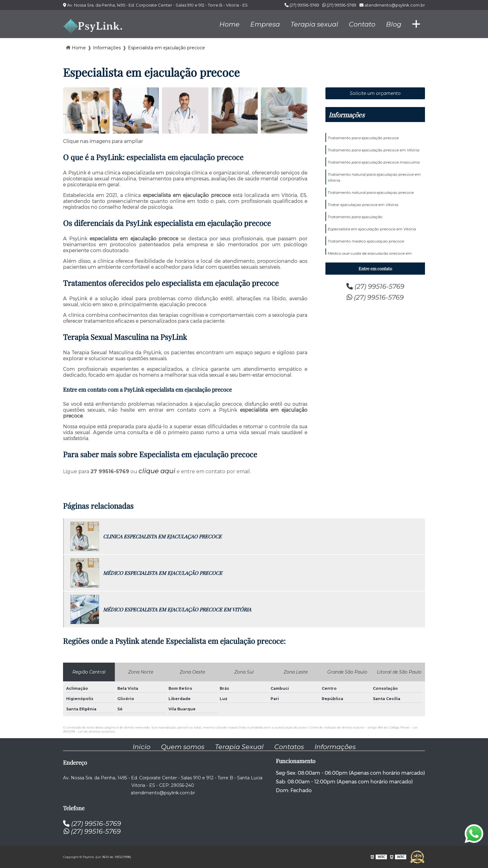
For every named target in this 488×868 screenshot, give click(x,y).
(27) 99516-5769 (302, 5)
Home (229, 24)
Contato (362, 24)
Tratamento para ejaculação (355, 217)
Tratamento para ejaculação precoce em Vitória (373, 150)
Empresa (265, 24)
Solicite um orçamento (375, 93)
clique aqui (157, 471)
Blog (394, 24)
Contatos (289, 747)
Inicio (142, 747)
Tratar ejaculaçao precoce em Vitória (363, 205)
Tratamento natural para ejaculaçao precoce (371, 192)
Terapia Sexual (239, 747)
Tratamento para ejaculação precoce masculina (374, 162)
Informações (346, 115)
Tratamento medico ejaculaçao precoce (366, 241)
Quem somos (183, 747)
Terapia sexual (314, 24)
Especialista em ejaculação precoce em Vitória (372, 229)
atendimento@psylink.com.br (392, 5)
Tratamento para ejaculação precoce (363, 138)
